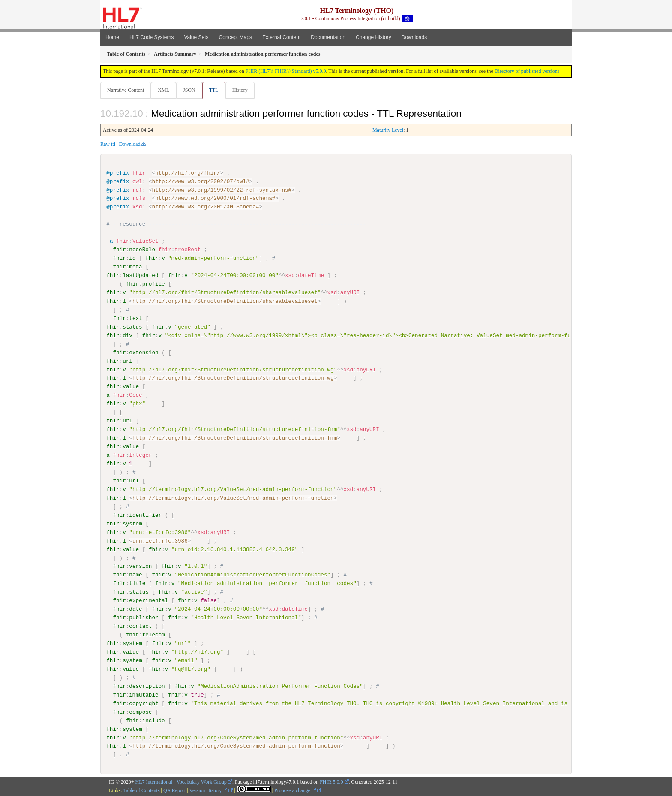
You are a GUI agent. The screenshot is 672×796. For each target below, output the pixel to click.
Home (112, 37)
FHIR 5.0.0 (331, 782)
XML (164, 90)
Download (129, 145)
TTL (216, 90)
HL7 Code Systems (151, 37)
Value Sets (196, 37)
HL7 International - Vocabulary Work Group (181, 782)
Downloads (414, 37)
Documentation (328, 37)
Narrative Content (126, 90)
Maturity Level (388, 130)
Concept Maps (235, 37)
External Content (281, 37)
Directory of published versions (527, 71)
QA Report (174, 790)
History (243, 90)
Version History (208, 790)
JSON (191, 90)
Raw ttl (108, 145)
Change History (373, 37)
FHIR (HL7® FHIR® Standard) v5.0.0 (286, 71)
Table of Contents (141, 790)
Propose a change (295, 790)
